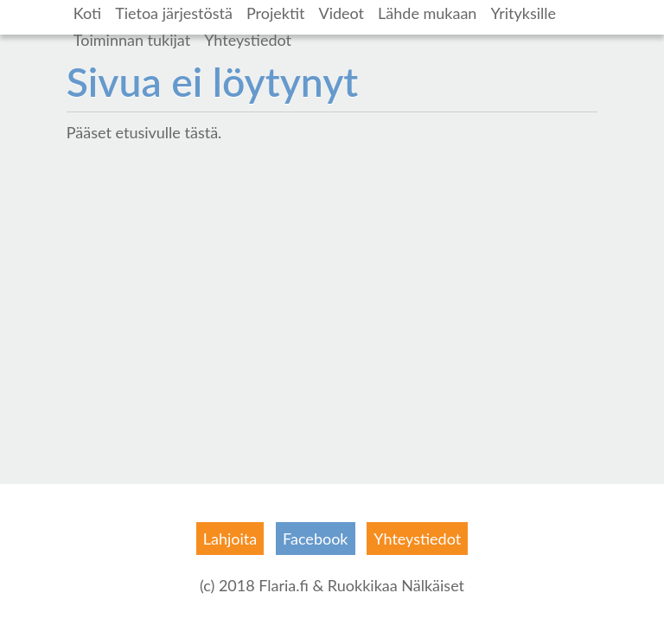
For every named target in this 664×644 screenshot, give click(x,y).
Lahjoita (230, 539)
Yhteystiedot (248, 40)
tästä (201, 132)
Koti (87, 13)
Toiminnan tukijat (132, 40)
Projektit (276, 13)
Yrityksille (523, 13)
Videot (341, 13)
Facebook (315, 539)
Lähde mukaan (427, 13)
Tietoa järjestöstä (174, 13)
